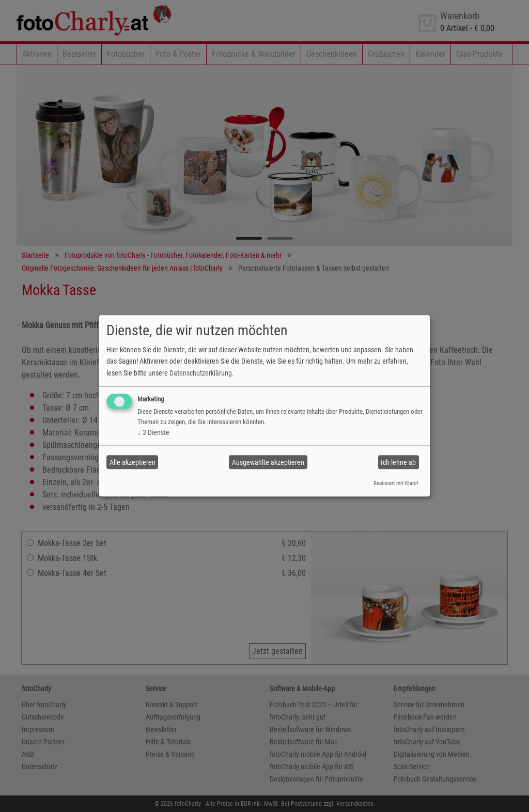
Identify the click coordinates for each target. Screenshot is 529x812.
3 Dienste (153, 432)
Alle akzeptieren (133, 462)
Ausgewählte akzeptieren (268, 462)
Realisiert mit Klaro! (396, 483)
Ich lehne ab (398, 462)
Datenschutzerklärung (201, 373)
